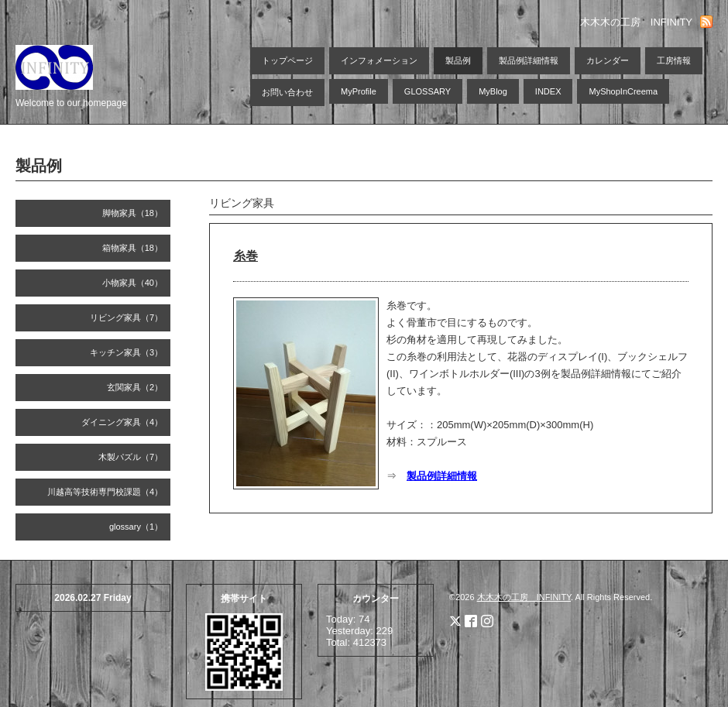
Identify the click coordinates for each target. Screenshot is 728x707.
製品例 (458, 60)
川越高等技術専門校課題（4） (105, 492)
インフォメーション (379, 60)
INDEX (548, 91)
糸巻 (246, 256)
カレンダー (608, 60)
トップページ (287, 60)
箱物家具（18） (132, 248)
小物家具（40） (132, 283)
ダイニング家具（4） (122, 422)
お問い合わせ (287, 92)
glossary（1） (136, 527)
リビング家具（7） (126, 317)
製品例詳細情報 (529, 60)
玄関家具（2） (135, 387)
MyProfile (359, 91)
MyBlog (493, 91)
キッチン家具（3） (126, 352)
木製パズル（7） (130, 457)
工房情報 (674, 60)
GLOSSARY (428, 91)
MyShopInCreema (623, 91)
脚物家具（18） (132, 213)
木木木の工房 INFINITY (524, 597)
